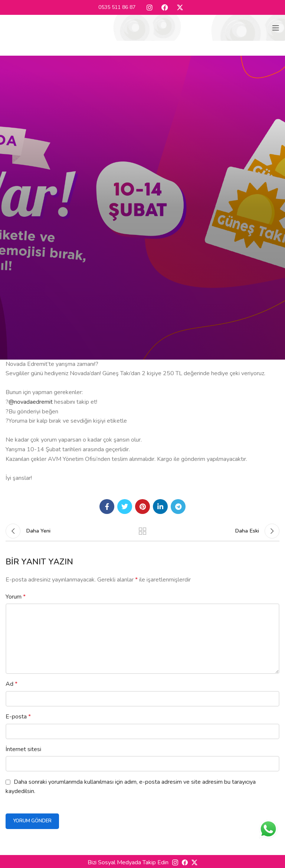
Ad (12, 684)
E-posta (18, 717)
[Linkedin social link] (160, 507)
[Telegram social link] (178, 507)
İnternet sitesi (23, 749)
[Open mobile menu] (276, 28)
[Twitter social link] (125, 507)
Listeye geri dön (142, 531)
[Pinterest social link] (142, 507)
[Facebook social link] (107, 507)
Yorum (16, 597)
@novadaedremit (31, 402)
